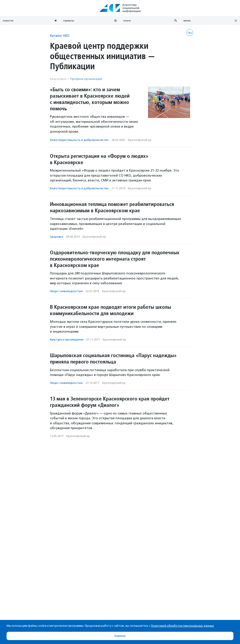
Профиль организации (86, 79)
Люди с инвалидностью (66, 291)
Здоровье (57, 237)
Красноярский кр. (140, 140)
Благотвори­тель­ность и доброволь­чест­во (79, 140)
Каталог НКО (60, 36)
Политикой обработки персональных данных (183, 626)
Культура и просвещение (67, 340)
